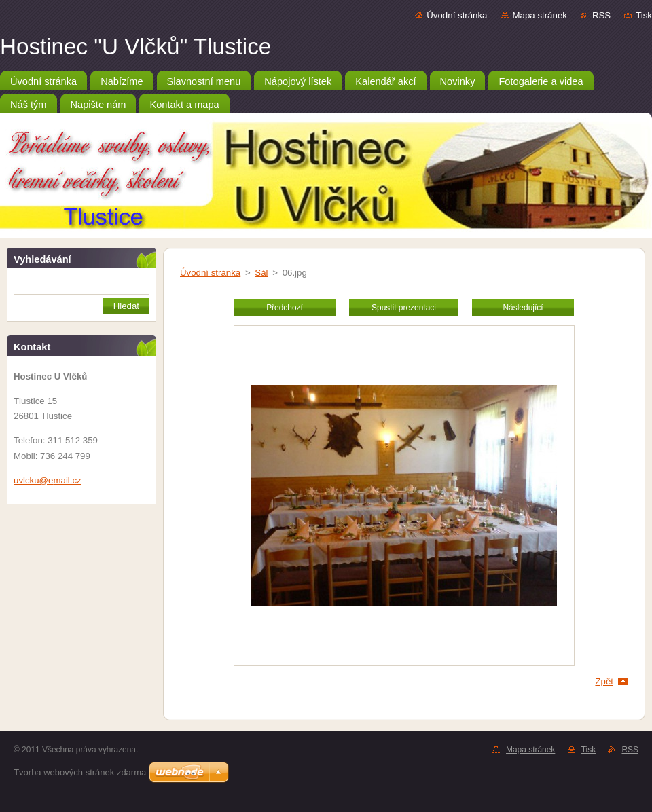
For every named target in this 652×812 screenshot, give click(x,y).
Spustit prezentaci (404, 308)
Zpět (604, 681)
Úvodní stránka (457, 15)
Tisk (644, 15)
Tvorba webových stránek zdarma (80, 772)
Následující (523, 308)
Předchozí (285, 308)
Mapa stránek (540, 15)
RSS (601, 15)
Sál (261, 273)
